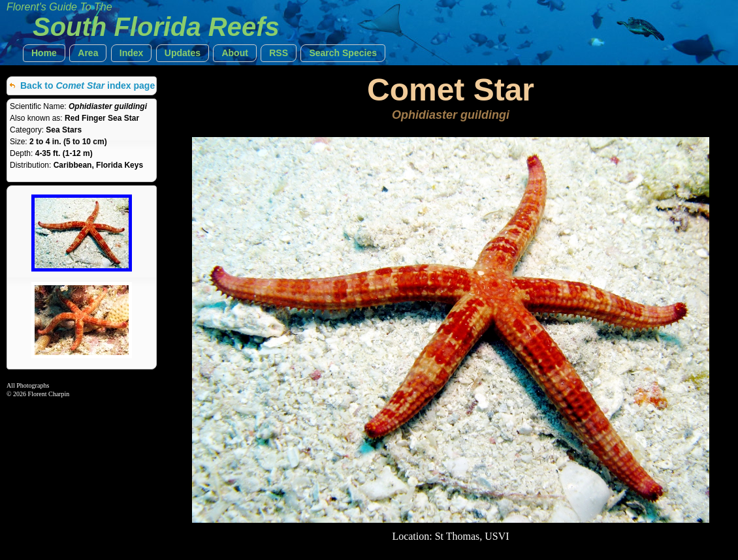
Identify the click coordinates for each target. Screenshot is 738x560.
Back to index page (88, 86)
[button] (44, 53)
